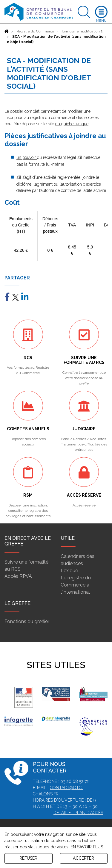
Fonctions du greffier (27, 621)
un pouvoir (27, 157)
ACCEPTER (83, 858)
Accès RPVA (18, 576)
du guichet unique (72, 124)
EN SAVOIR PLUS (87, 847)
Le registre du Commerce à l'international (76, 585)
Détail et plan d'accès (78, 813)
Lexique (69, 571)
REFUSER (28, 858)
